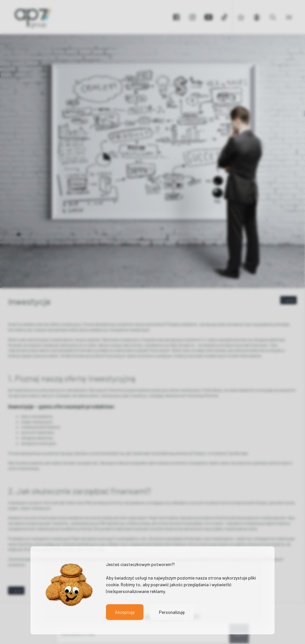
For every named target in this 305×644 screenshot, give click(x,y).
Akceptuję (125, 612)
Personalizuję (172, 612)
